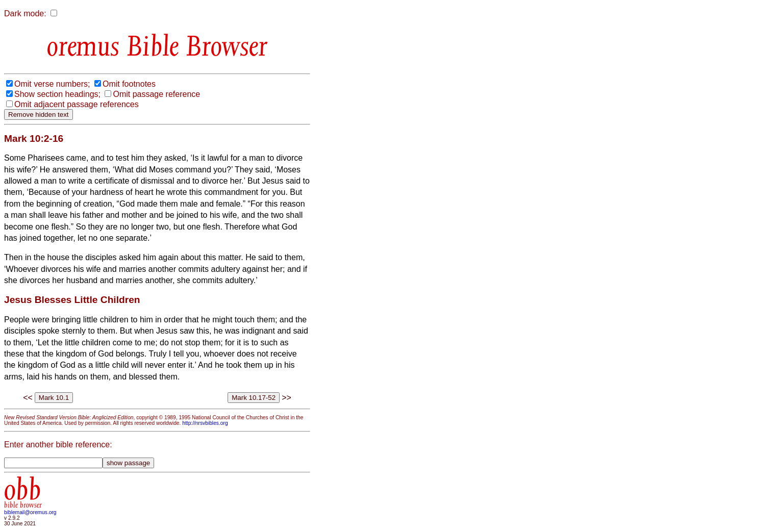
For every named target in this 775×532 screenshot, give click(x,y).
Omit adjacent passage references (77, 104)
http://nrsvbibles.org (205, 423)
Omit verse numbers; (52, 84)
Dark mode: (25, 14)
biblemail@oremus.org (30, 512)
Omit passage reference (156, 94)
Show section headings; (57, 94)
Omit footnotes (129, 84)
